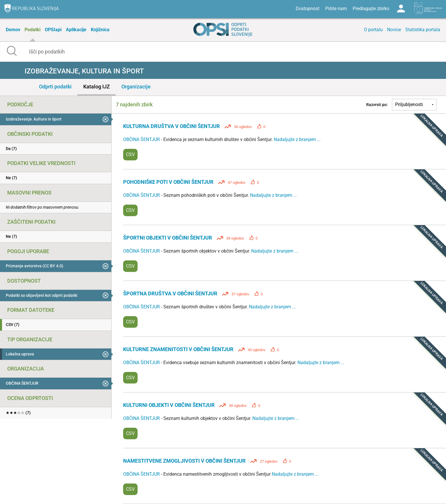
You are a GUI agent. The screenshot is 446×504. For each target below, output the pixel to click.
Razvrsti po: (377, 105)
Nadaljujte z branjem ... (297, 139)
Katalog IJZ (97, 87)
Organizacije (136, 87)
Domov (13, 30)
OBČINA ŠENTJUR (142, 139)
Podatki (33, 30)
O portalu (373, 30)
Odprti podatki (55, 87)
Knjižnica (100, 30)
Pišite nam (336, 9)
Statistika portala (423, 30)
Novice (394, 30)
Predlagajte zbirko (371, 9)
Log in (401, 9)
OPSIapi (53, 30)
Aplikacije (76, 30)
